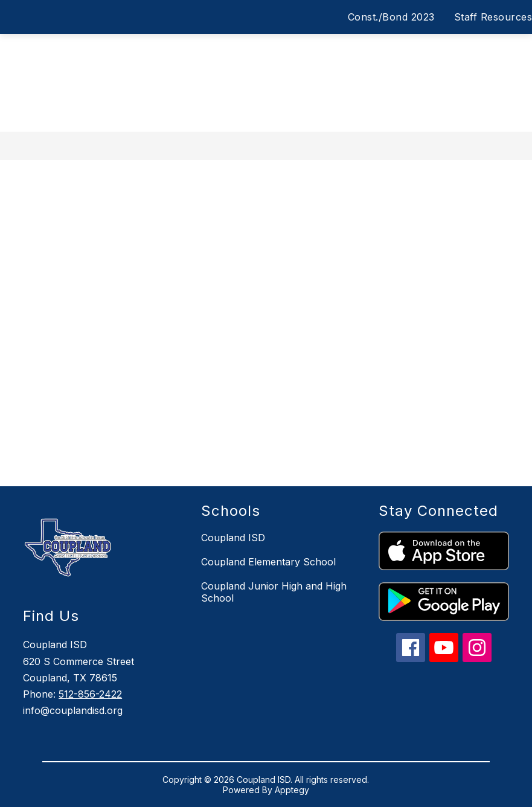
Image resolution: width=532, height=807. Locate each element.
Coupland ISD (233, 538)
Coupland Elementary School (268, 562)
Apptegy (292, 790)
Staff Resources (493, 17)
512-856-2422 (90, 694)
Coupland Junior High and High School (274, 592)
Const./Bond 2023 (391, 17)
